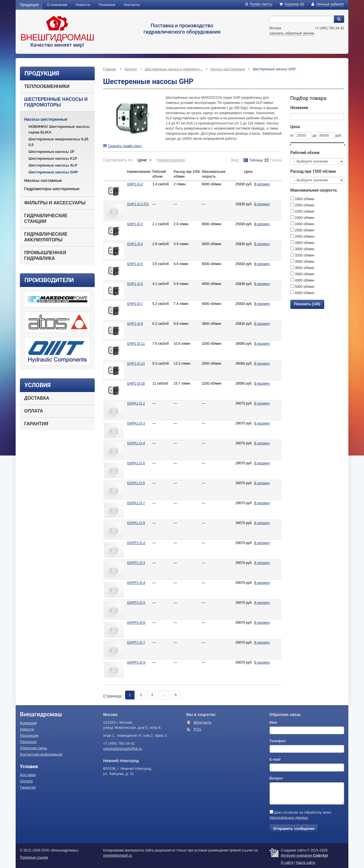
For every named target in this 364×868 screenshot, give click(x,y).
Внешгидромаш (57, 37)
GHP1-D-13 (136, 364)
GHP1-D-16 (136, 383)
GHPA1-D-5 (136, 463)
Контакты (132, 5)
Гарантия (36, 424)
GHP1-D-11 (136, 344)
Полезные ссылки (34, 857)
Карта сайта (306, 863)
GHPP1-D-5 (136, 603)
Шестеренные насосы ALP (53, 165)
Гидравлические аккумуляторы (46, 237)
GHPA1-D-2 (136, 403)
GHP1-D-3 (135, 224)
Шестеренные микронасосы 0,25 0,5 (58, 142)
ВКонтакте (203, 722)
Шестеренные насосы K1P (53, 158)
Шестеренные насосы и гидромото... (174, 69)
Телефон (278, 741)
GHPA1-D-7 (136, 503)
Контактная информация (41, 754)
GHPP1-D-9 (136, 662)
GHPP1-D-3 (136, 563)
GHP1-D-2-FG (138, 204)
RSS (197, 729)
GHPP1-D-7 (136, 643)
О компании (57, 5)
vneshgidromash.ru (118, 855)
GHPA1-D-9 (136, 523)
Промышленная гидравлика (45, 256)
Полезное (107, 5)
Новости (83, 5)
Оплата (34, 411)
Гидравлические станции (46, 218)
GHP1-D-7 (135, 304)
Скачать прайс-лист (123, 146)
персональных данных (289, 817)
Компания (28, 723)
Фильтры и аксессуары (55, 203)
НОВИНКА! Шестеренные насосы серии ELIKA (59, 129)
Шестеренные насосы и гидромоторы (56, 102)
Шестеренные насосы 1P (51, 152)
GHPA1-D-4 (136, 443)
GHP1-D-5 (135, 264)
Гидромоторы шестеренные (52, 189)
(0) (292, 4)
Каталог (131, 69)
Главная (110, 69)
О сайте (287, 863)
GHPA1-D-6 (136, 483)
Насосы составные (43, 180)
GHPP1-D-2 (136, 543)
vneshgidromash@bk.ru (123, 749)
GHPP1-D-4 (136, 583)
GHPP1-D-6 (136, 623)
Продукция (29, 5)
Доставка (37, 398)
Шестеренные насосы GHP (53, 172)
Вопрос (278, 778)
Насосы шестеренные (46, 119)
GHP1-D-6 (135, 284)
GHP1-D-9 (135, 324)
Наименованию (171, 160)
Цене (142, 160)
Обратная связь (34, 748)
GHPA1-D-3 (136, 423)
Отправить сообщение (294, 829)
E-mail (275, 759)
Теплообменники (47, 86)
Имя (273, 722)
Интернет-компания (305, 855)
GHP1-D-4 (135, 244)
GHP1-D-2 (135, 184)
